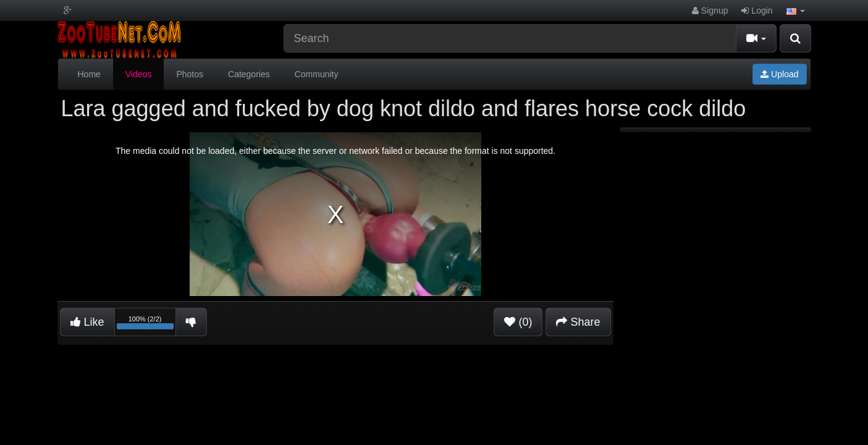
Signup (710, 11)
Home (89, 74)
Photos (190, 74)
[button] (796, 11)
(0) (518, 322)
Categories (249, 74)
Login (757, 11)
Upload (779, 74)
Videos (139, 74)
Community (317, 74)
